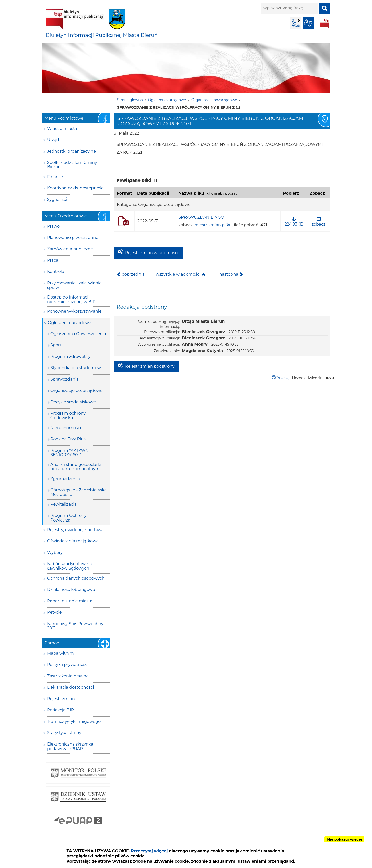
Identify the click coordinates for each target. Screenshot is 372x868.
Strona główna (130, 100)
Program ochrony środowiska (68, 416)
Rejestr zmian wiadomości (152, 253)
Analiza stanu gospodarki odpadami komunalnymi (76, 467)
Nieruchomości (66, 428)
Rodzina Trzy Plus (68, 439)
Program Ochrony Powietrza (68, 518)
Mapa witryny (61, 653)
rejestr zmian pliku (213, 225)
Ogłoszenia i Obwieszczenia (78, 334)
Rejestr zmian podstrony (150, 366)
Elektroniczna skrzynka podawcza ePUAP (70, 746)
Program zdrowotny (70, 356)
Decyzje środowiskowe (73, 402)
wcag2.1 (296, 23)
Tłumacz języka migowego (74, 721)
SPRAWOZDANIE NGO (201, 217)
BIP (324, 23)
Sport (56, 345)
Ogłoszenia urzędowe (167, 100)
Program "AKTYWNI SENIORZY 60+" (70, 453)
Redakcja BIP (60, 710)
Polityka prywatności (68, 665)
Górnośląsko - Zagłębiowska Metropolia (78, 492)
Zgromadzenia (65, 479)
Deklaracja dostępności (71, 687)
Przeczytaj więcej (149, 851)
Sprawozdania (64, 379)
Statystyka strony (64, 733)
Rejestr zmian (61, 699)
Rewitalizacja (63, 504)
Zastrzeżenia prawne (68, 676)
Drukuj (283, 378)
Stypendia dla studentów (76, 368)
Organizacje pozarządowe (214, 100)
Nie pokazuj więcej (344, 839)
